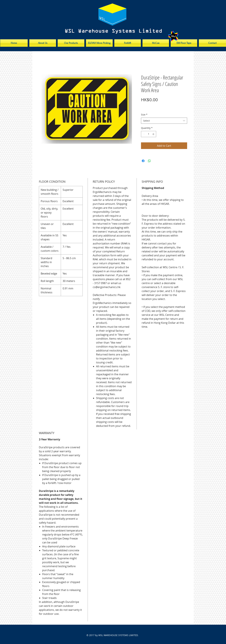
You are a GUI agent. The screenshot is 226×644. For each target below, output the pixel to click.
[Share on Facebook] (143, 161)
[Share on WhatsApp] (149, 161)
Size (144, 115)
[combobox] (164, 121)
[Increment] (154, 134)
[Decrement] (144, 134)
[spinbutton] (149, 134)
